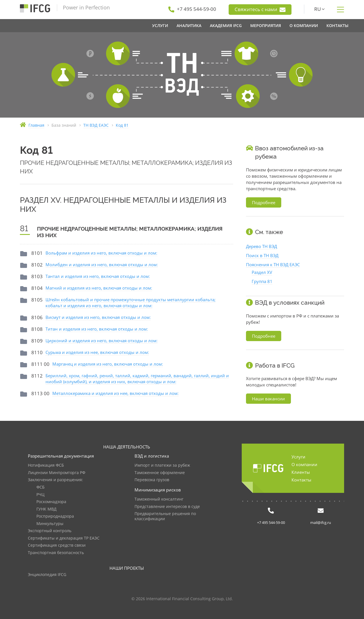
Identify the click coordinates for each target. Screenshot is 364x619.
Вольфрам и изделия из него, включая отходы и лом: (101, 253)
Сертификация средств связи (57, 545)
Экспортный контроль (50, 531)
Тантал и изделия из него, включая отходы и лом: (98, 276)
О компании (304, 464)
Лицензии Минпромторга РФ (57, 473)
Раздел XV (262, 272)
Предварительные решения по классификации (165, 516)
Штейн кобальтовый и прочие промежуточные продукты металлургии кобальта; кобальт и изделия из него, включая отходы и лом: (131, 303)
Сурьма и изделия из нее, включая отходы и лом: (97, 352)
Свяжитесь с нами (260, 9)
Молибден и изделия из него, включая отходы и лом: (102, 265)
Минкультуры (50, 524)
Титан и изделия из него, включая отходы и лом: (97, 329)
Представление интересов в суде (167, 507)
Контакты (301, 480)
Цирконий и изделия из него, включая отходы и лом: (102, 341)
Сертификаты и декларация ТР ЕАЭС (64, 538)
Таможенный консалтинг (159, 499)
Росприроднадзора (55, 516)
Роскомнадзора (51, 502)
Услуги (298, 457)
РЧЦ (40, 495)
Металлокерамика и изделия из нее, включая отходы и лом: (115, 393)
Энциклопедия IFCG (47, 575)
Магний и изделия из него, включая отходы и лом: (99, 288)
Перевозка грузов (152, 480)
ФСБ (41, 487)
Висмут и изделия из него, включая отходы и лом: (98, 317)
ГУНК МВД (46, 509)
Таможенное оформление (160, 473)
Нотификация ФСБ (46, 465)
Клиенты (301, 472)
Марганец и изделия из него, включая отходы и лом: (108, 364)
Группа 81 (262, 281)
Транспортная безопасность (56, 553)
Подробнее (264, 202)
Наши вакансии (268, 399)
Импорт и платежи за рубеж (162, 465)
